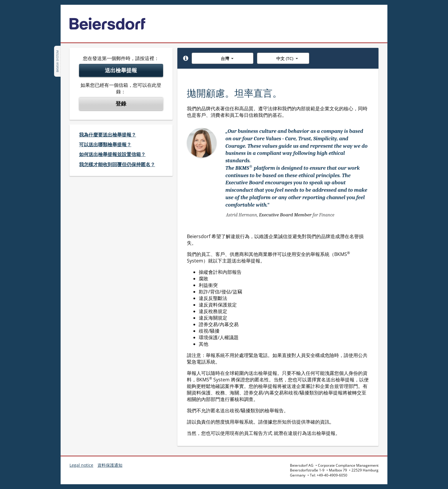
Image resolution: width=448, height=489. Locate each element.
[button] (186, 58)
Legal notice (81, 465)
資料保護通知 (110, 465)
